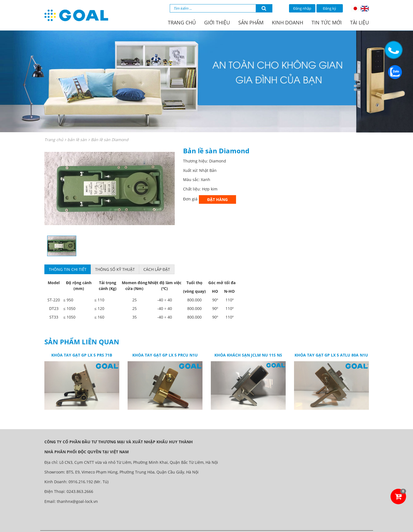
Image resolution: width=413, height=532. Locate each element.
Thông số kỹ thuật (115, 269)
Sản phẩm (251, 22)
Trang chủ (182, 22)
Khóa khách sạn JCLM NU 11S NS (248, 355)
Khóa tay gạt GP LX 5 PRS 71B (82, 355)
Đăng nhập (302, 8)
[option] (110, 189)
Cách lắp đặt (157, 269)
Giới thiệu (217, 22)
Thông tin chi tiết (68, 269)
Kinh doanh (287, 22)
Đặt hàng (217, 199)
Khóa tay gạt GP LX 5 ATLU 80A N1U (331, 355)
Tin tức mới (327, 22)
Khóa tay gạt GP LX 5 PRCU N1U (165, 355)
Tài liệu (359, 22)
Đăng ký (330, 8)
